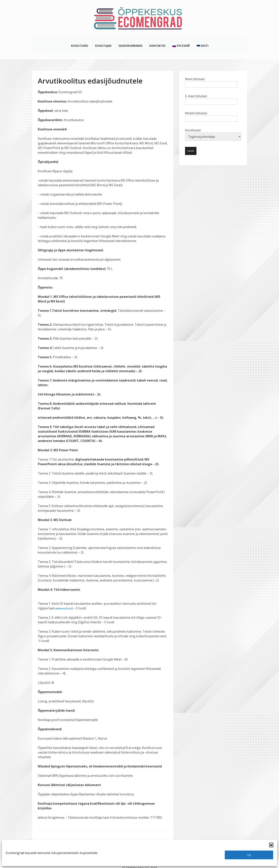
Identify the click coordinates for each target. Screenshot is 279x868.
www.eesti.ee (64, 600)
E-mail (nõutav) (211, 91)
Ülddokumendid (130, 41)
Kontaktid (157, 41)
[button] (271, 845)
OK (249, 855)
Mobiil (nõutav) (211, 108)
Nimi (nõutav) (211, 74)
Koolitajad (103, 41)
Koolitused (79, 41)
